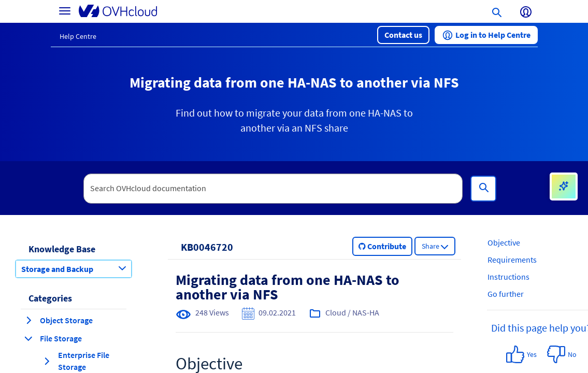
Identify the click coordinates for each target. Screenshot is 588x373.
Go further (506, 294)
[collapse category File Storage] (28, 338)
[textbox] (273, 189)
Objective (504, 242)
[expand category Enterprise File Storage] (47, 361)
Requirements (512, 260)
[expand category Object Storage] (28, 320)
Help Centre (78, 36)
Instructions (508, 277)
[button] (403, 35)
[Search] (483, 189)
